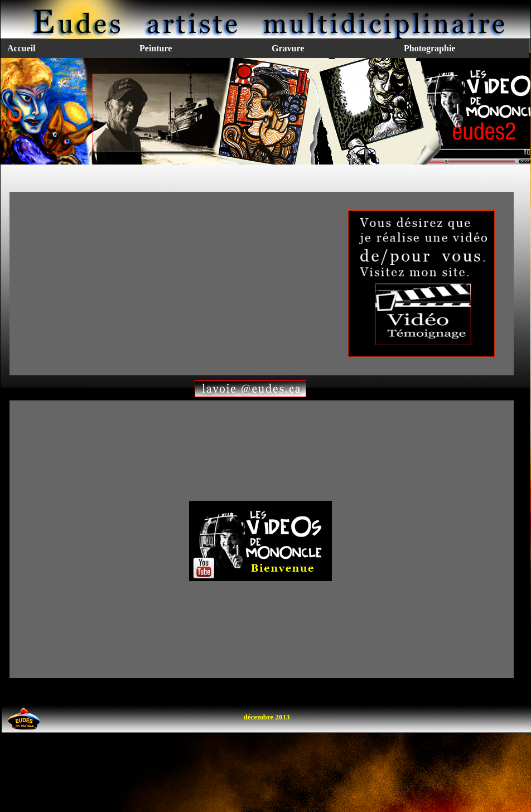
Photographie (429, 48)
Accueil (21, 48)
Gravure (288, 48)
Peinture (156, 48)
